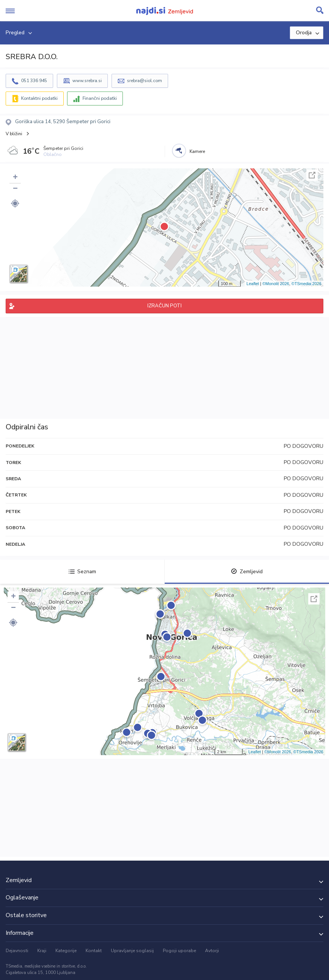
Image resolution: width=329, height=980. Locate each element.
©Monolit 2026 (276, 284)
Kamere (197, 151)
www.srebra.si (87, 81)
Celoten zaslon (312, 175)
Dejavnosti (17, 951)
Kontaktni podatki (39, 98)
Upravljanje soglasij (132, 951)
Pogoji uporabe (179, 951)
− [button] (15, 189)
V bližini (14, 134)
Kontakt (94, 951)
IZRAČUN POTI (164, 306)
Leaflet (253, 284)
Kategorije (66, 951)
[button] (15, 203)
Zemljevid (247, 572)
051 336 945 (34, 81)
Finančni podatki (100, 98)
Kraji (42, 951)
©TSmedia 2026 (306, 284)
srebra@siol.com (145, 81)
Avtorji (212, 951)
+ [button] (15, 178)
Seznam (82, 572)
